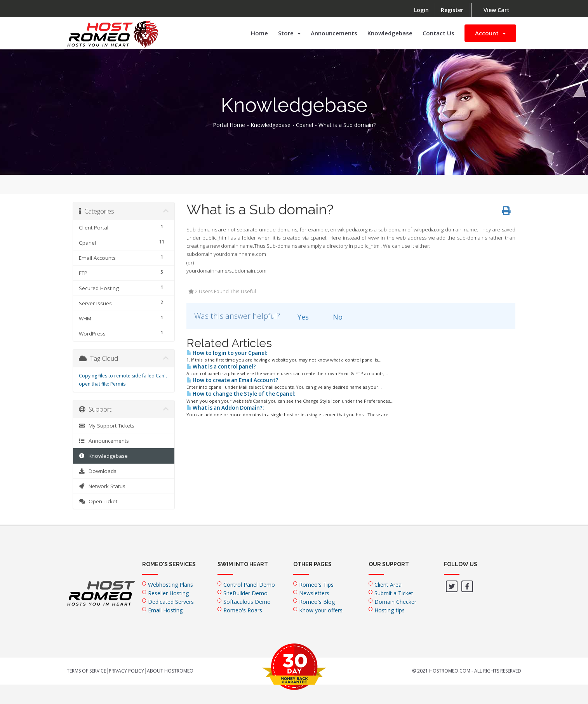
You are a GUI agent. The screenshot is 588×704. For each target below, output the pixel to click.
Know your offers (321, 610)
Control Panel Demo (249, 585)
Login (421, 10)
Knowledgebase (390, 33)
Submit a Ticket (394, 593)
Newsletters (314, 593)
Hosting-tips (390, 610)
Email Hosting (165, 610)
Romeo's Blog (317, 602)
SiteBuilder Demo (245, 593)
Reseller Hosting (168, 593)
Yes (299, 317)
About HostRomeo (170, 671)
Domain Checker (395, 602)
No (333, 317)
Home (259, 33)
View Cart (497, 10)
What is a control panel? (221, 367)
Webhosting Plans (170, 585)
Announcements (334, 33)
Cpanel (304, 125)
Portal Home (229, 125)
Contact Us (438, 33)
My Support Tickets (107, 426)
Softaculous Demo (247, 602)
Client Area (388, 585)
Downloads (98, 471)
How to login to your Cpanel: (227, 353)
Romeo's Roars (243, 610)
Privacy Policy (126, 671)
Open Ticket (98, 501)
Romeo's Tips (316, 585)
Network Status (102, 486)
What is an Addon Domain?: (225, 408)
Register (452, 10)
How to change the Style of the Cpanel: (241, 394)
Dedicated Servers (171, 602)
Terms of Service (86, 671)
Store (289, 33)
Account (490, 33)
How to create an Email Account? (232, 380)
